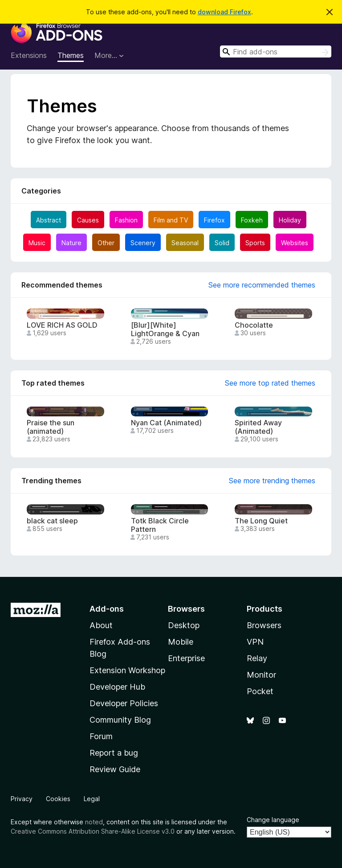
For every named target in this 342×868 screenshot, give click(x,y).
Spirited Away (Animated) (258, 427)
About (101, 625)
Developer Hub (117, 687)
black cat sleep (52, 521)
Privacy (22, 799)
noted (94, 822)
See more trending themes (272, 481)
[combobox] (276, 51)
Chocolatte (254, 325)
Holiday (290, 220)
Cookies (58, 799)
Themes (71, 55)
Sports (255, 243)
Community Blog (120, 720)
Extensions (29, 55)
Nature (71, 243)
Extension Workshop (127, 670)
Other (106, 243)
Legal (92, 799)
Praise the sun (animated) (51, 427)
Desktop (184, 625)
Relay (257, 658)
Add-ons (107, 609)
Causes (88, 220)
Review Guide (115, 769)
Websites (295, 243)
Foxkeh (252, 220)
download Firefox (224, 12)
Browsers (264, 625)
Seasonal (185, 243)
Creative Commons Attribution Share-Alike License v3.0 (93, 831)
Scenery (143, 243)
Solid (222, 243)
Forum (101, 736)
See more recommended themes (262, 285)
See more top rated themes (270, 383)
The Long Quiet (261, 521)
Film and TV (171, 220)
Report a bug (114, 753)
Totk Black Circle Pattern (160, 525)
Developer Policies (124, 703)
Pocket (260, 691)
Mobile (181, 642)
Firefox (214, 220)
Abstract (49, 220)
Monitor (261, 675)
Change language (273, 820)
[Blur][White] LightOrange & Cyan (165, 329)
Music (37, 243)
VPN (255, 642)
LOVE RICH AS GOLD (62, 325)
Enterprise (186, 658)
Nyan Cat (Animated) (166, 423)
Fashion (126, 220)
